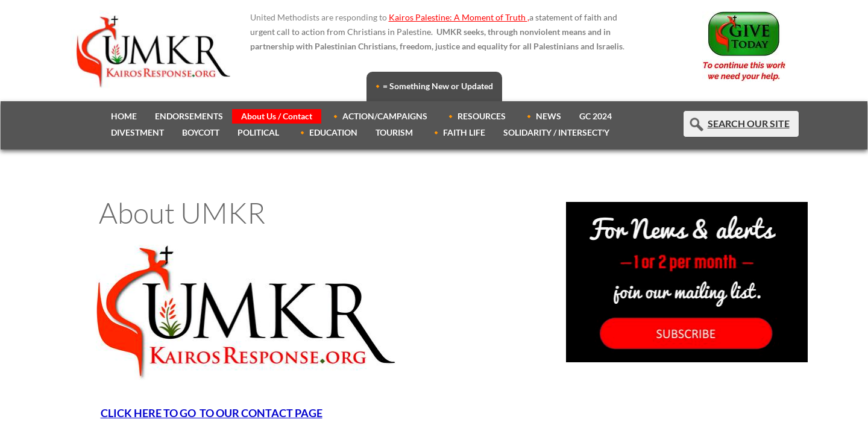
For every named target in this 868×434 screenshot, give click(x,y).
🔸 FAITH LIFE (458, 132)
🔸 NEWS (542, 116)
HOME (124, 116)
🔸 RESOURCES (476, 116)
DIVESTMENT (137, 132)
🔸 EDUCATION (327, 132)
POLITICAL (258, 132)
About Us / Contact (277, 116)
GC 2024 (596, 116)
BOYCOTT (201, 132)
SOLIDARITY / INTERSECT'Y (556, 132)
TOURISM (394, 132)
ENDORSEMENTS (189, 116)
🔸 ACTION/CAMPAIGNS (379, 116)
